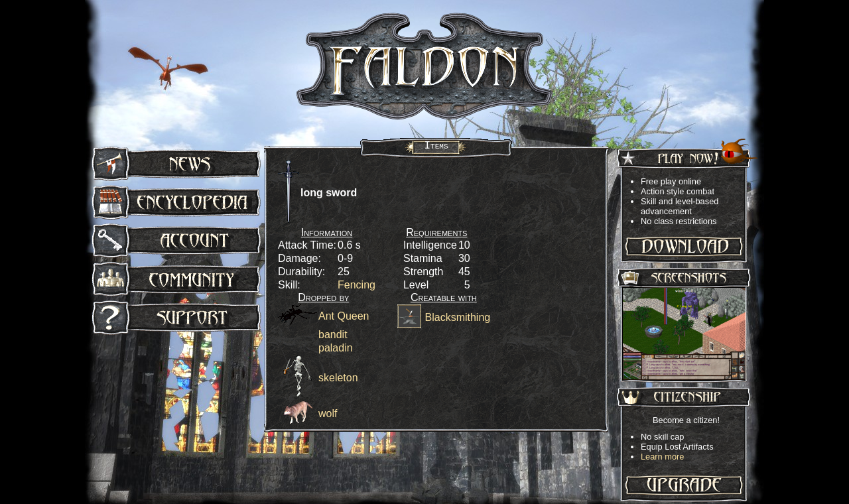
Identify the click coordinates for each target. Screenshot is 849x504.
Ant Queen (344, 316)
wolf (328, 413)
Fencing (357, 285)
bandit (333, 335)
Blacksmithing (458, 317)
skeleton (338, 378)
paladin (336, 348)
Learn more (662, 457)
